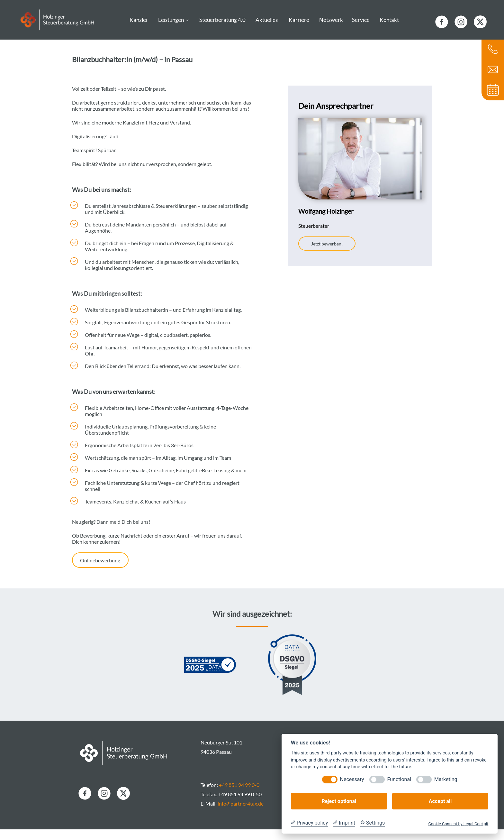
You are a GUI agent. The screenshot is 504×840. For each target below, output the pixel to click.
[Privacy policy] (309, 823)
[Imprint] (344, 823)
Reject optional (339, 801)
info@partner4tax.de (241, 814)
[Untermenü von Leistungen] (187, 24)
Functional (399, 779)
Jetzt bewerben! (327, 254)
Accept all (440, 801)
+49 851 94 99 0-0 (239, 795)
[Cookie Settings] (373, 823)
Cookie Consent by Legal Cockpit (458, 824)
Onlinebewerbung (100, 571)
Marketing (446, 779)
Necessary (352, 779)
